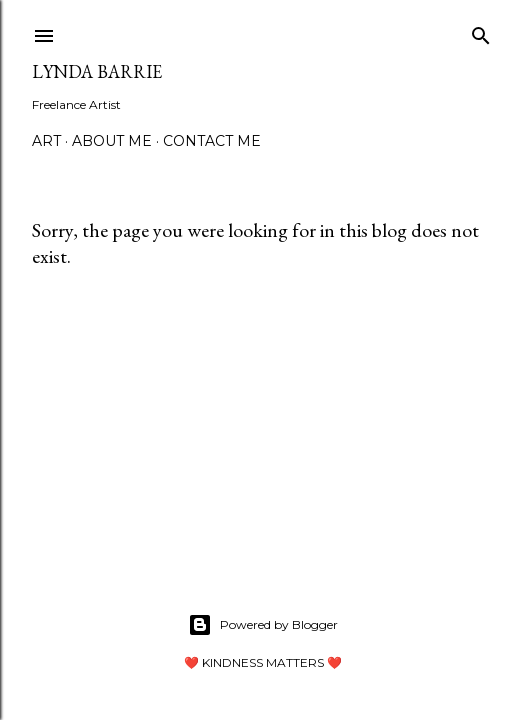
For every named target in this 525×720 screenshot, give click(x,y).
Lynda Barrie (97, 71)
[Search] (481, 31)
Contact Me (212, 141)
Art (46, 141)
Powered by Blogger (263, 625)
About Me (112, 141)
